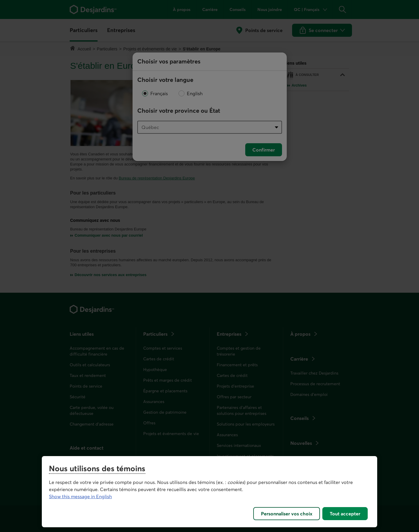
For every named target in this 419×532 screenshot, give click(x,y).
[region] (209, 492)
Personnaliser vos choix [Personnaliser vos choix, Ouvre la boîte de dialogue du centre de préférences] (287, 514)
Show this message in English (80, 496)
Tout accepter (345, 514)
